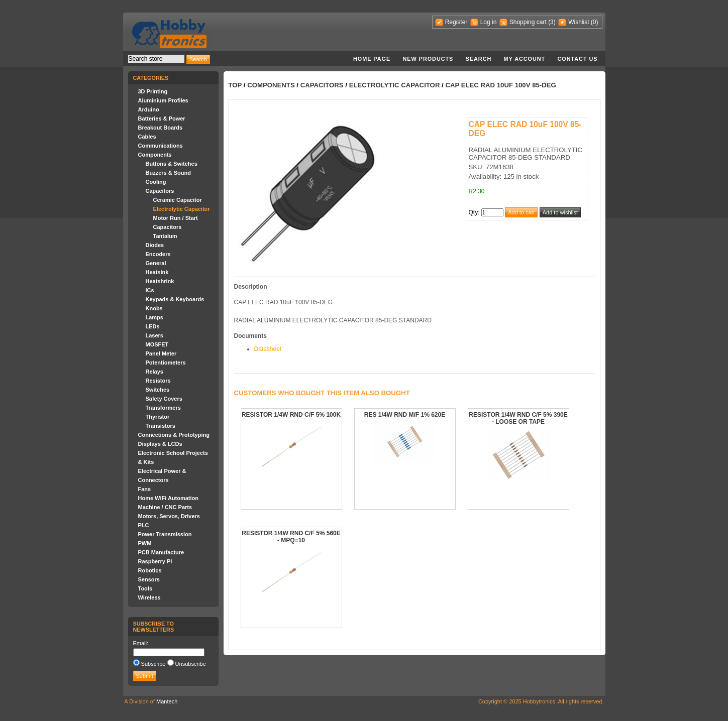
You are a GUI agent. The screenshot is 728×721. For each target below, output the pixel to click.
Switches (158, 390)
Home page (372, 59)
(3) (552, 22)
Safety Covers (164, 399)
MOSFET (157, 344)
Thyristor (158, 417)
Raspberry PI (155, 561)
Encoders (158, 254)
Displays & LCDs (160, 444)
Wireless (149, 597)
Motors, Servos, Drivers (169, 516)
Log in (489, 22)
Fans (145, 489)
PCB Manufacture (161, 552)
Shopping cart (528, 22)
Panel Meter (161, 353)
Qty (474, 212)
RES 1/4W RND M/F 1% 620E (405, 415)
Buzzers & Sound (168, 173)
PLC (144, 525)
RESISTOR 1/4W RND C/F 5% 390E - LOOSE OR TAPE (518, 418)
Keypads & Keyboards (175, 299)
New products (428, 59)
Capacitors (160, 191)
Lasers (154, 335)
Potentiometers (166, 363)
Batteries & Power (162, 118)
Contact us (578, 59)
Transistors (161, 426)
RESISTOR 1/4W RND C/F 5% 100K (291, 415)
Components (155, 155)
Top (235, 85)
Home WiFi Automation (168, 498)
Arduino (149, 109)
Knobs (154, 308)
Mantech (167, 701)
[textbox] (156, 59)
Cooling (156, 182)
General (156, 263)
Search (479, 59)
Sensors (149, 579)
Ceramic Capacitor (178, 200)
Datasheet (268, 349)
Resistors (158, 381)
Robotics (150, 570)
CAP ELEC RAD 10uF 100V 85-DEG (500, 85)
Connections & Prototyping (174, 435)
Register (456, 22)
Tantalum (165, 236)
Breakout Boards (161, 128)
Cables (147, 137)
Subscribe (153, 664)
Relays (154, 372)
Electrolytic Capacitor (182, 209)
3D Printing (153, 91)
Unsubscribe (191, 664)
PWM (145, 543)
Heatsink (157, 272)
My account (525, 59)
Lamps (154, 317)
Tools (145, 588)
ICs (150, 290)
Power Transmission (165, 534)
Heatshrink (160, 281)
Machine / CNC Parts (165, 507)
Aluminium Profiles (163, 100)
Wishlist (579, 22)
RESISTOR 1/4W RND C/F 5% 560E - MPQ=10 (291, 537)
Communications (161, 146)
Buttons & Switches (172, 164)
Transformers (163, 408)
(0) (595, 22)
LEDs (153, 326)
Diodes (155, 245)
